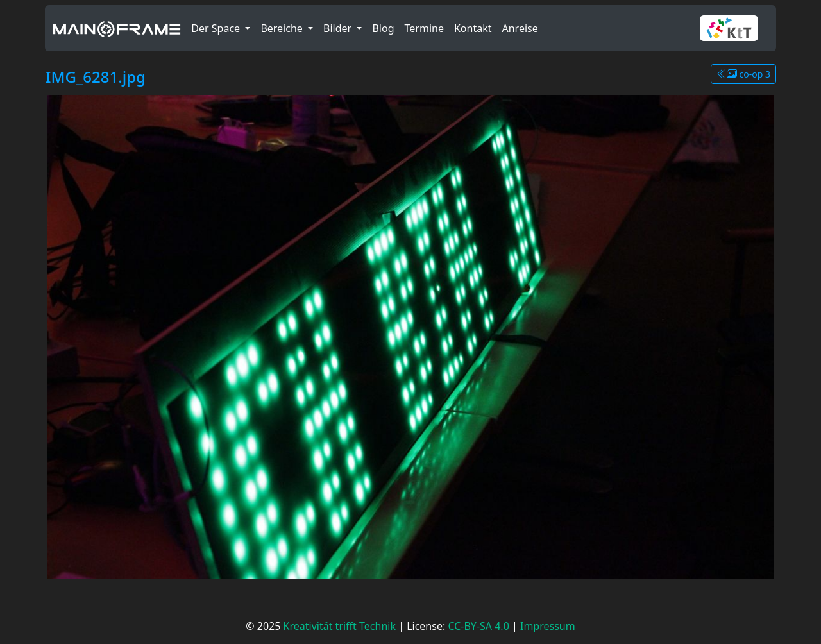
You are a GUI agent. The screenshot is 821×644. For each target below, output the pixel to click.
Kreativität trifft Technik (340, 626)
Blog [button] (383, 28)
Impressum (548, 626)
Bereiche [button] (283, 28)
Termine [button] (424, 28)
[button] (734, 28)
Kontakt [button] (473, 28)
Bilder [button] (339, 28)
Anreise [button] (520, 28)
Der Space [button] (217, 28)
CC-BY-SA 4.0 (478, 626)
